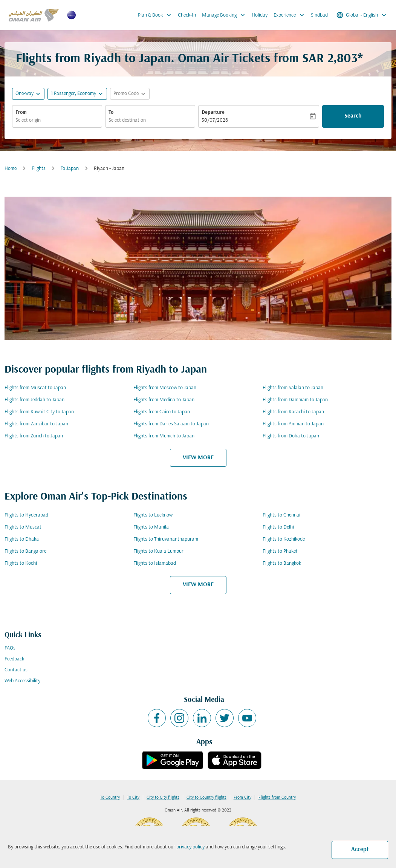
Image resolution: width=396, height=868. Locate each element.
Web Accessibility (22, 681)
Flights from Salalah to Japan (293, 388)
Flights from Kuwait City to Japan (39, 412)
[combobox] (57, 120)
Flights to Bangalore (25, 551)
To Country (110, 798)
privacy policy (190, 847)
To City (133, 798)
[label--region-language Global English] (362, 15)
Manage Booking (225, 15)
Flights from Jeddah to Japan (34, 400)
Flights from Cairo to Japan (162, 412)
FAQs (10, 648)
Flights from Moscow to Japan (165, 388)
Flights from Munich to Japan (164, 436)
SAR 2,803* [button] (333, 59)
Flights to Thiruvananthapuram (166, 539)
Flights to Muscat (23, 527)
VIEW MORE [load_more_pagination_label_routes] (198, 458)
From (21, 112)
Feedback (14, 659)
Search (353, 116)
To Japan (70, 169)
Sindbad (319, 15)
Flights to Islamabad (155, 563)
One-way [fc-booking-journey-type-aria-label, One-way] (24, 94)
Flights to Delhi (278, 527)
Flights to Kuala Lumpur (158, 551)
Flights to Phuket (280, 551)
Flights (39, 169)
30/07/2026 (215, 120)
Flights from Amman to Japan (293, 424)
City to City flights (163, 798)
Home (11, 169)
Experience (291, 15)
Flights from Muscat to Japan (35, 388)
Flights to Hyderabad (26, 515)
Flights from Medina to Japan (164, 400)
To (111, 112)
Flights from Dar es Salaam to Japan (171, 424)
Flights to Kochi (21, 563)
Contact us (16, 670)
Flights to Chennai (281, 515)
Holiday (260, 15)
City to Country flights (206, 798)
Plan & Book (156, 15)
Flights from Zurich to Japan (34, 436)
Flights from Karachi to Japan (293, 412)
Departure (213, 112)
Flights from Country (277, 798)
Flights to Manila (151, 527)
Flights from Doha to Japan (291, 436)
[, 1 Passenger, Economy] (73, 94)
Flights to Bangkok (282, 563)
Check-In (187, 15)
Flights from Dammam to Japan (295, 400)
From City (242, 798)
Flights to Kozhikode (284, 539)
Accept (360, 850)
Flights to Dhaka (22, 539)
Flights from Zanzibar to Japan (36, 424)
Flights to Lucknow (153, 515)
